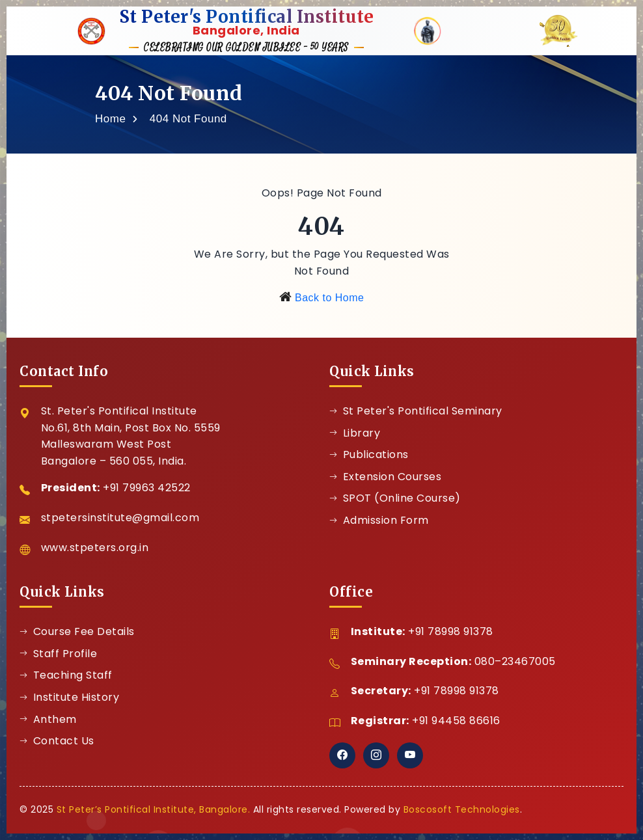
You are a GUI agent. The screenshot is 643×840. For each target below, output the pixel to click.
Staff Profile (58, 654)
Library (355, 433)
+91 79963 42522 (147, 488)
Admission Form (379, 520)
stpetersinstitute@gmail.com (120, 518)
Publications (369, 454)
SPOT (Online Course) (395, 498)
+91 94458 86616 (456, 721)
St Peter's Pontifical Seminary (416, 411)
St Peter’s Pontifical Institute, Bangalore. (154, 809)
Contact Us (57, 741)
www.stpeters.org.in (95, 548)
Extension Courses (385, 477)
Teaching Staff (66, 675)
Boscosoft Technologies (462, 809)
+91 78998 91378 (451, 631)
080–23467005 (515, 661)
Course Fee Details (77, 631)
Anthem (48, 719)
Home (110, 119)
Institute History (69, 697)
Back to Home (329, 298)
